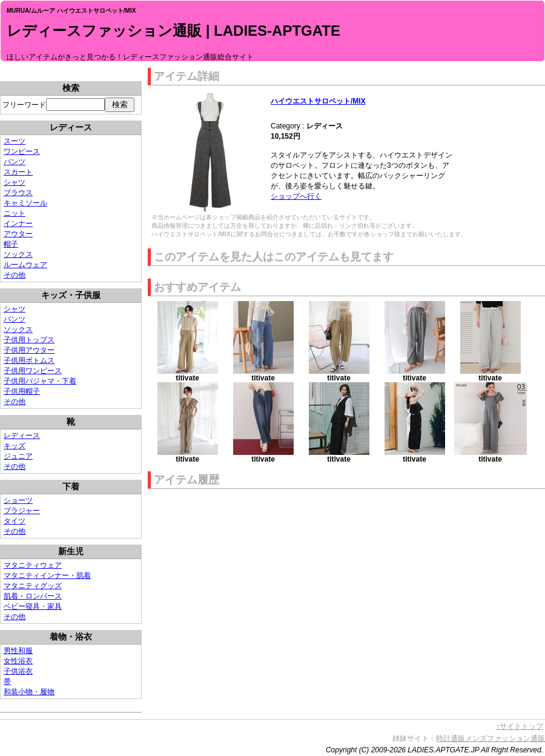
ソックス (18, 254)
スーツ (15, 141)
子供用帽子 (22, 391)
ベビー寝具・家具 (33, 606)
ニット (15, 213)
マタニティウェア (33, 565)
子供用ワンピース (33, 371)
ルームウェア (25, 265)
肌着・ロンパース (33, 596)
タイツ (15, 521)
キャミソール (25, 203)
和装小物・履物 (29, 692)
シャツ (15, 182)
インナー (18, 224)
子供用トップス (29, 340)
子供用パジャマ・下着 (40, 381)
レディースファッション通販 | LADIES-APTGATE (173, 31)
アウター (18, 234)
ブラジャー (22, 511)
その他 (15, 275)
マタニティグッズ (33, 586)
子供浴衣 (18, 671)
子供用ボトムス (29, 360)
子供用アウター (29, 350)
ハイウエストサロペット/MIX (318, 101)
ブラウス (18, 193)
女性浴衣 (18, 661)
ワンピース (22, 151)
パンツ (15, 162)
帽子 (11, 244)
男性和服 (18, 651)
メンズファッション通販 (505, 738)
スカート (18, 172)
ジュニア (18, 456)
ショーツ (18, 500)
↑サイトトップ (520, 726)
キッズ (15, 446)
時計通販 (451, 738)
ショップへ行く (296, 196)
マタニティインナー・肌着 (47, 575)
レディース (22, 436)
